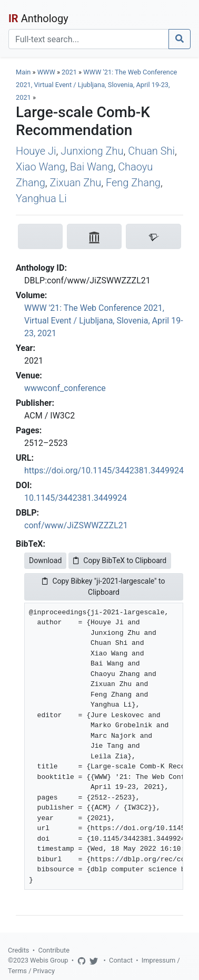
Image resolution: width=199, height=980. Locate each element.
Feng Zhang (133, 183)
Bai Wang (92, 167)
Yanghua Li (41, 198)
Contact (121, 960)
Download (45, 560)
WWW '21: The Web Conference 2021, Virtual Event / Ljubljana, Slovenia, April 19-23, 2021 (96, 85)
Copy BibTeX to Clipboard (120, 560)
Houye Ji (36, 151)
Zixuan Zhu (75, 183)
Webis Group (49, 960)
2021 (69, 72)
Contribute (54, 950)
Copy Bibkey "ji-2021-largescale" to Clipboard (103, 587)
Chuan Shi (151, 151)
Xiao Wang (41, 167)
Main (23, 72)
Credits (18, 950)
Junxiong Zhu (92, 151)
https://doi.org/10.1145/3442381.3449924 (104, 470)
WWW (46, 72)
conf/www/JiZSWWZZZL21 (76, 525)
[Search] (89, 39)
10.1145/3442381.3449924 (76, 498)
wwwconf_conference (65, 388)
